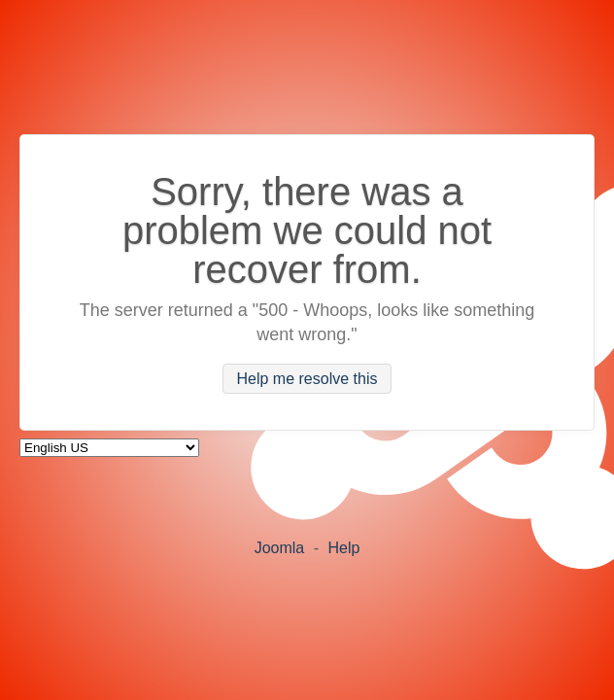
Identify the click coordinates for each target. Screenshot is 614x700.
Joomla (280, 548)
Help (343, 548)
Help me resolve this (307, 379)
